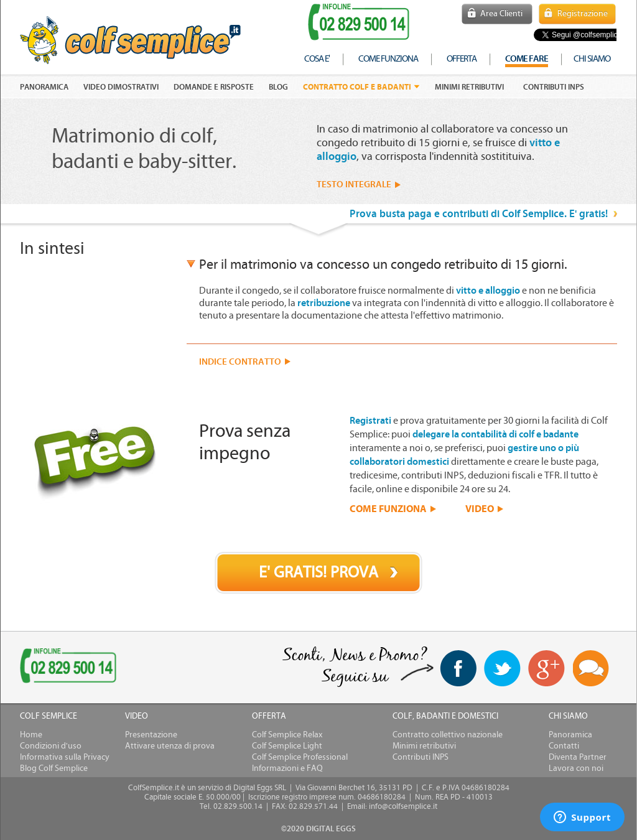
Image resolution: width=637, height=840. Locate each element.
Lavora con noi (576, 768)
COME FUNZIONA (388, 508)
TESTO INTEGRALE (354, 184)
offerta (462, 59)
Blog (278, 87)
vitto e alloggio (488, 291)
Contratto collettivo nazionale (448, 735)
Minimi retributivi (469, 87)
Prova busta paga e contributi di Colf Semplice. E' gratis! (479, 214)
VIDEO (480, 508)
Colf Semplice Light (287, 746)
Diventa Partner (578, 757)
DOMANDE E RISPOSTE (214, 87)
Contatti (564, 746)
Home (31, 735)
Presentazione (151, 735)
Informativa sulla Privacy (65, 757)
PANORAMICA (44, 87)
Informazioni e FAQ (287, 768)
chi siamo (592, 59)
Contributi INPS (554, 87)
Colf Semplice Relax (287, 735)
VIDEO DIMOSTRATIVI (121, 87)
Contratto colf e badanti (357, 87)
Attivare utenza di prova (170, 746)
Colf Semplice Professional (300, 757)
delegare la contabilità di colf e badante (495, 434)
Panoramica (570, 735)
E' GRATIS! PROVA (318, 572)
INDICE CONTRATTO (240, 362)
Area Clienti (501, 14)
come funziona (388, 59)
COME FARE (527, 59)
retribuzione (324, 303)
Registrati (370, 421)
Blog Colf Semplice (54, 768)
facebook (458, 668)
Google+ (547, 669)
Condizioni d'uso (51, 746)
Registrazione (583, 14)
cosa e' (317, 59)
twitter (502, 668)
